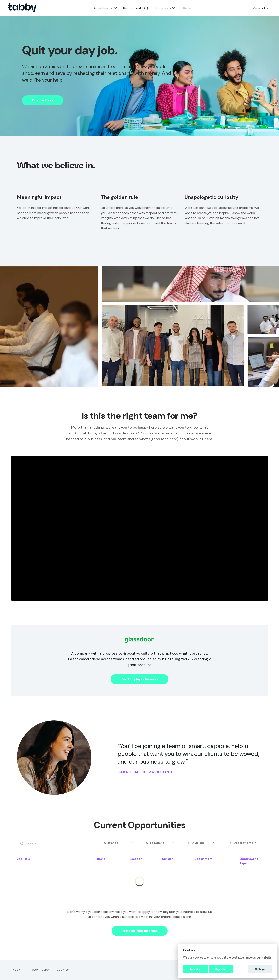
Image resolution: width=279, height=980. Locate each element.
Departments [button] (105, 8)
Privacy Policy (38, 970)
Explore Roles (43, 100)
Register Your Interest (140, 931)
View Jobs (260, 8)
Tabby (16, 970)
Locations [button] (166, 8)
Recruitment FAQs (136, 8)
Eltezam (187, 8)
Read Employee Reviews (139, 679)
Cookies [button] (63, 970)
